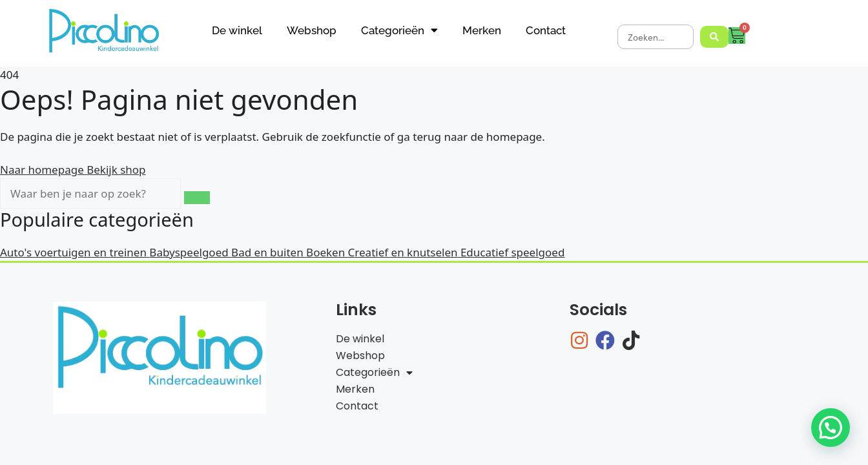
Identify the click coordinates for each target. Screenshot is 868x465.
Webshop (312, 30)
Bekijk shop (116, 170)
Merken (482, 30)
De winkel (237, 30)
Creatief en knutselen (404, 252)
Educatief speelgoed (512, 252)
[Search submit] (714, 37)
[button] (831, 428)
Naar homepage (43, 170)
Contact (546, 30)
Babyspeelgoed (190, 252)
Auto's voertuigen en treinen (75, 252)
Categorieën (399, 30)
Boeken (327, 252)
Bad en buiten (269, 252)
